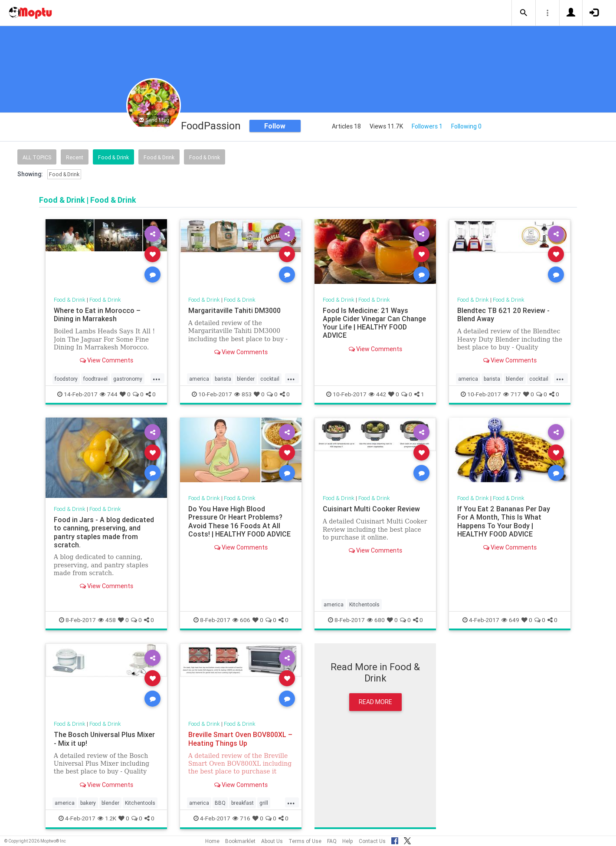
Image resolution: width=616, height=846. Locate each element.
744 (109, 394)
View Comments (106, 360)
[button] (524, 13)
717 (512, 394)
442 (377, 394)
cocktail (270, 379)
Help (348, 841)
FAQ (332, 841)
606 (241, 620)
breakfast (242, 803)
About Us (272, 841)
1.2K (107, 818)
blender (246, 379)
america (199, 379)
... (157, 378)
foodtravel (95, 379)
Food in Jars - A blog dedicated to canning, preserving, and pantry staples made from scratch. (104, 532)
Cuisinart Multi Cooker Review (371, 509)
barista (223, 379)
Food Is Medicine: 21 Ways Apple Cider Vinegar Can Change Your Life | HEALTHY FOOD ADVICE (374, 323)
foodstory (66, 379)
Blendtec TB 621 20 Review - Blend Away (503, 314)
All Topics (37, 157)
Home (212, 841)
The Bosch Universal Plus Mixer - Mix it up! (104, 739)
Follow (275, 126)
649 (510, 620)
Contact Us (372, 841)
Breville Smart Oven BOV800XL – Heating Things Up (240, 739)
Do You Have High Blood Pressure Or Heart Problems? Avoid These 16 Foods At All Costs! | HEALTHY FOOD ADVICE (239, 521)
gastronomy (128, 379)
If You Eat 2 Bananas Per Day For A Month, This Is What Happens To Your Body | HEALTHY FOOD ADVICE (504, 521)
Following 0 (466, 126)
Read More (375, 702)
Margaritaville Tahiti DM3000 (234, 310)
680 (376, 620)
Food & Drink (113, 157)
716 (241, 818)
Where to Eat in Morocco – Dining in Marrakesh (97, 314)
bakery (88, 803)
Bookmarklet (240, 841)
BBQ (220, 803)
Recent (75, 157)
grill (264, 803)
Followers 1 (427, 126)
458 (107, 620)
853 (243, 394)
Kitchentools (364, 604)
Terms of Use (305, 841)
